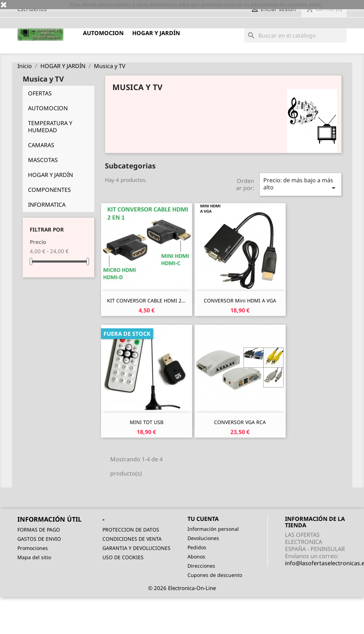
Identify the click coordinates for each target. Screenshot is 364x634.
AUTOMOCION (103, 33)
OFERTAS (40, 93)
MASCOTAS (43, 160)
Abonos (196, 557)
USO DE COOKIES (123, 557)
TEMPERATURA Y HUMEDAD (50, 127)
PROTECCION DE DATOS (131, 530)
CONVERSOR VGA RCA (240, 422)
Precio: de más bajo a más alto (301, 184)
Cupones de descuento (215, 575)
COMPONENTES (49, 190)
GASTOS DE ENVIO (39, 539)
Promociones (33, 548)
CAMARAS (41, 145)
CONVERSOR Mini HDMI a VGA (240, 301)
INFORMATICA (47, 205)
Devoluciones (203, 538)
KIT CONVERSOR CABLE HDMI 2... (146, 301)
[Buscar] (295, 35)
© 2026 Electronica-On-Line (182, 588)
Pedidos (197, 547)
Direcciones (201, 566)
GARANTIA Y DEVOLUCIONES (136, 548)
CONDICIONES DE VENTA (132, 539)
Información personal (213, 529)
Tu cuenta (203, 519)
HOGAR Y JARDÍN (156, 33)
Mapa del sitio (34, 557)
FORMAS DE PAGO (39, 530)
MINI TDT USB (147, 422)
